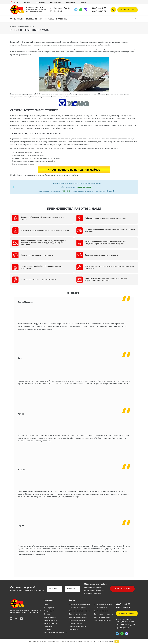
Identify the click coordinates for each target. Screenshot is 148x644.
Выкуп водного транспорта (103, 614)
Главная (13, 26)
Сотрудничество (71, 2)
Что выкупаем (17, 19)
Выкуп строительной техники (79, 605)
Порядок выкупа (41, 2)
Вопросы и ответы (50, 623)
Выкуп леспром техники (102, 620)
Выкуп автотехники (101, 608)
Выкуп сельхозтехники (77, 620)
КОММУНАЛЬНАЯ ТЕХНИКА (56, 19)
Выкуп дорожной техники (78, 608)
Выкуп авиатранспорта (102, 617)
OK (116, 641)
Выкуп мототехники (101, 611)
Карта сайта (48, 629)
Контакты (83, 2)
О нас (46, 605)
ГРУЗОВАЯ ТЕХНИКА (34, 19)
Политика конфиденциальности (55, 632)
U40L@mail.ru (59, 11)
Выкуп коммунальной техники (80, 611)
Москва (15, 2)
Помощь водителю (56, 2)
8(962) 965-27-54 (99, 11)
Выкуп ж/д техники (76, 623)
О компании (27, 2)
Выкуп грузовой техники (78, 614)
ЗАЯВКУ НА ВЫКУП (84, 187)
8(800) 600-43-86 (99, 8)
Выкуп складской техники (103, 605)
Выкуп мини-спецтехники (78, 617)
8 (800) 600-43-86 (66, 191)
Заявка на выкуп (128, 10)
